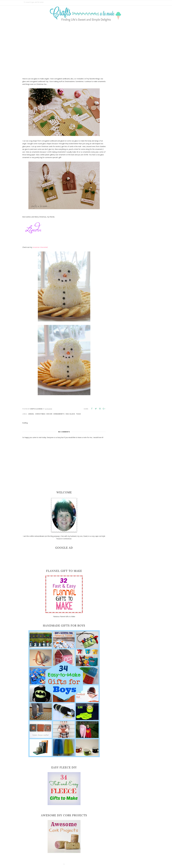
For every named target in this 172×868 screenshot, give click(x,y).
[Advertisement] (86, 48)
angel (31, 414)
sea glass (70, 414)
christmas (40, 414)
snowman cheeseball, (40, 247)
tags (79, 414)
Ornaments (59, 414)
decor (49, 414)
